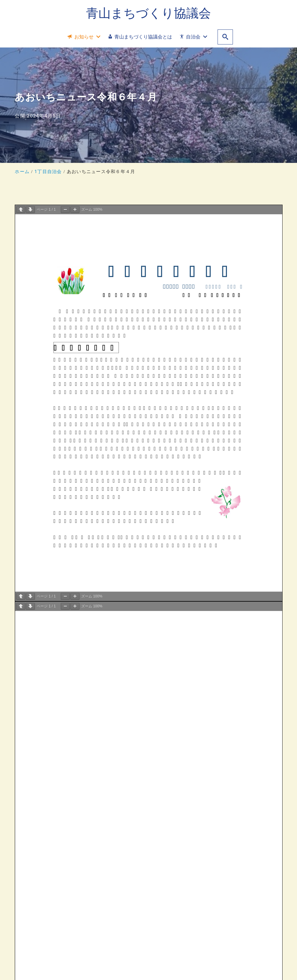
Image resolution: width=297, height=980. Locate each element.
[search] (225, 37)
